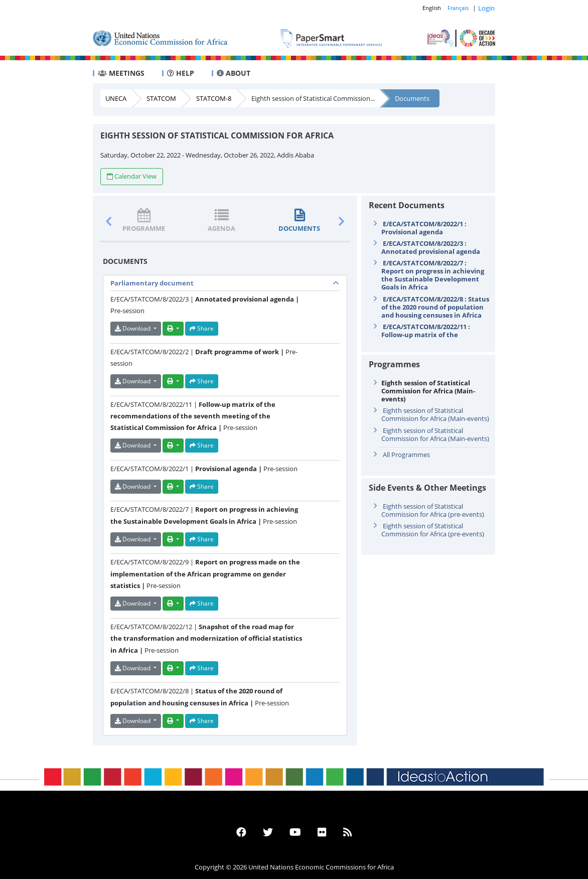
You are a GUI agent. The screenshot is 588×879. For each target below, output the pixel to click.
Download (133, 328)
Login (486, 8)
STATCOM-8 (214, 98)
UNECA (116, 98)
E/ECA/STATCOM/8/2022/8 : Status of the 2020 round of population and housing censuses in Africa (435, 307)
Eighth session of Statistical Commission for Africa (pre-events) (433, 510)
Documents (412, 98)
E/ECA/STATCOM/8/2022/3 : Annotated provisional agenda (431, 247)
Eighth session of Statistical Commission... (313, 98)
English (432, 8)
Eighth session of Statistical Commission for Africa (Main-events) (435, 414)
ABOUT (234, 73)
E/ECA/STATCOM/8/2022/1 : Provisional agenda (424, 228)
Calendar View (132, 176)
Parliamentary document (152, 283)
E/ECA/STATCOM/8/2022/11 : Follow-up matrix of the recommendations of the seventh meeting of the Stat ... (431, 339)
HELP (181, 73)
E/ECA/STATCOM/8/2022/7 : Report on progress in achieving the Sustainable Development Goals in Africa (433, 275)
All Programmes (406, 455)
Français (458, 8)
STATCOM (161, 98)
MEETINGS (121, 73)
